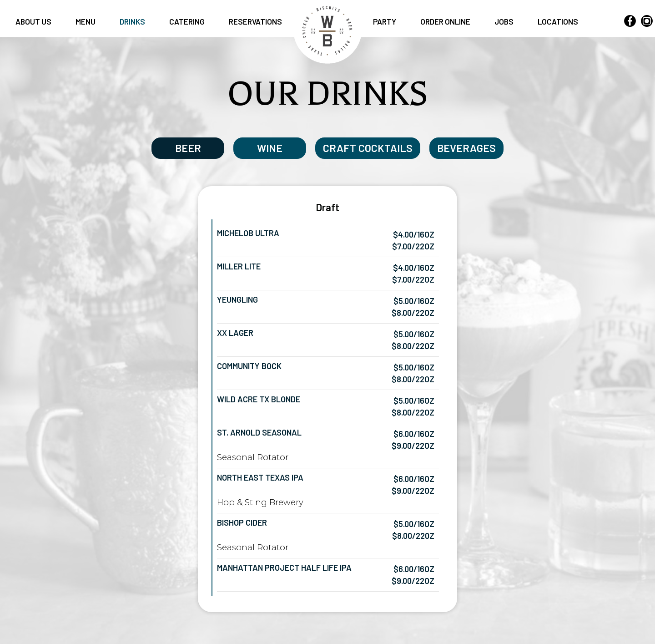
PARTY (385, 21)
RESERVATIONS (255, 21)
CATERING (188, 21)
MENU (86, 21)
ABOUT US (34, 21)
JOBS (505, 21)
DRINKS (133, 21)
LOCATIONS (558, 21)
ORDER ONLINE (446, 21)
